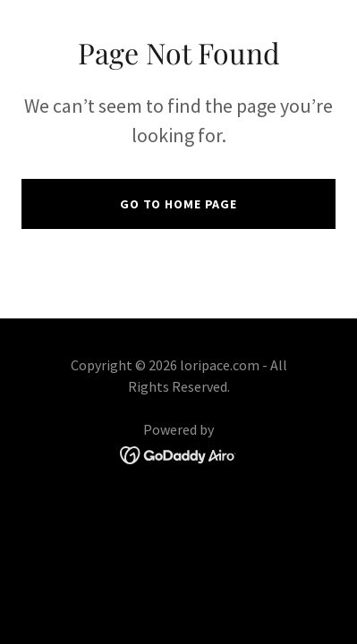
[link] (178, 453)
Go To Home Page (178, 204)
